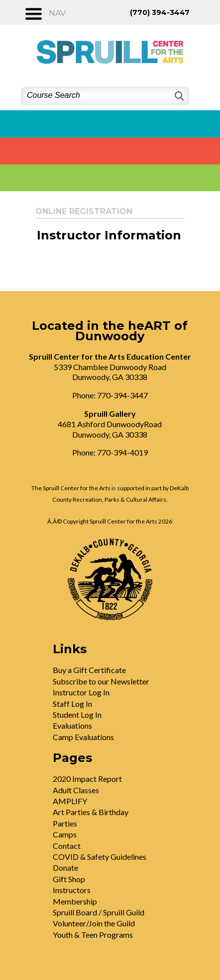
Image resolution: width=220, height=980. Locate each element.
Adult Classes (76, 790)
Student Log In (77, 715)
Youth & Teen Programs (93, 935)
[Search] (178, 96)
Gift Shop (69, 879)
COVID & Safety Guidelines (100, 857)
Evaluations (72, 725)
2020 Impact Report (87, 779)
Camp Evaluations (83, 737)
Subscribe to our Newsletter (101, 681)
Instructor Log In (81, 692)
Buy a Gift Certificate (89, 670)
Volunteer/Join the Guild (94, 923)
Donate (65, 867)
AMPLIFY (70, 801)
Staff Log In (72, 704)
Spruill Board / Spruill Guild (99, 912)
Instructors (72, 890)
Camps (65, 834)
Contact (67, 846)
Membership (75, 901)
